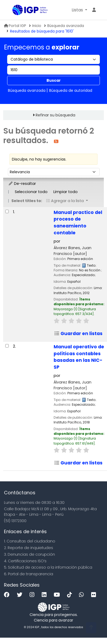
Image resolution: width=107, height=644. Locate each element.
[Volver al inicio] (91, 628)
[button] (79, 10)
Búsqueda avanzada (66, 26)
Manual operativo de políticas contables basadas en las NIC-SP (79, 357)
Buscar (54, 80)
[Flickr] (95, 595)
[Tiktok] (71, 595)
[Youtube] (58, 595)
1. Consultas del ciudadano (30, 541)
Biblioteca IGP (14, 10)
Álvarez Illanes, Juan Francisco (73, 251)
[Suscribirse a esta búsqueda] (56, 141)
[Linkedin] (45, 595)
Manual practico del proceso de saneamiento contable (78, 223)
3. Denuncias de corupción (29, 554)
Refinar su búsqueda (55, 115)
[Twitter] (21, 595)
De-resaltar (22, 184)
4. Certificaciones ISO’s (25, 561)
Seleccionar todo (31, 192)
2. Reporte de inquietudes (29, 548)
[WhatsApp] (83, 595)
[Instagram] (33, 595)
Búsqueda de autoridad (71, 90)
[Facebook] (8, 595)
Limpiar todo (66, 192)
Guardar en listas (78, 334)
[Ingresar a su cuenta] (94, 10)
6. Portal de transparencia (29, 574)
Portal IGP (15, 26)
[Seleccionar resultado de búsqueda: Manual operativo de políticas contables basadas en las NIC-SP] (7, 346)
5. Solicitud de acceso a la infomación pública (48, 567)
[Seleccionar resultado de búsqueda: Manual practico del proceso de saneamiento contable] (7, 211)
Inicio (37, 26)
